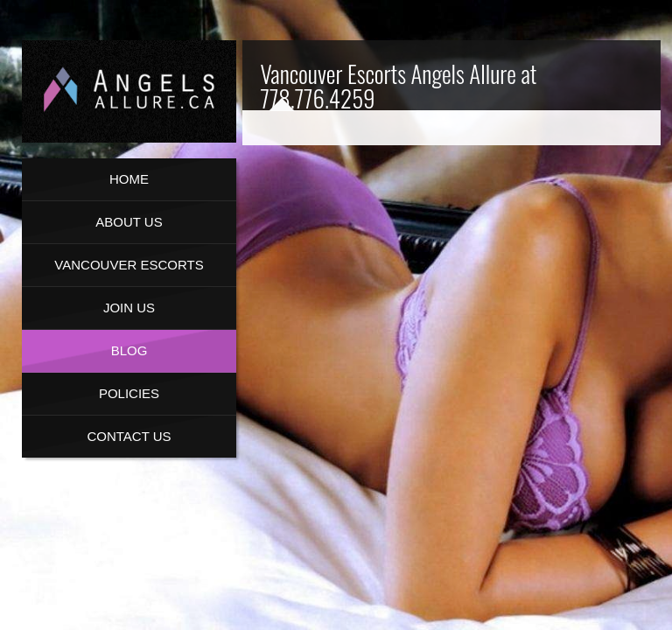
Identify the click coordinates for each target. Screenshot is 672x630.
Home (129, 179)
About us (129, 222)
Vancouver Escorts (129, 265)
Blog (129, 350)
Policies (129, 393)
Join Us (129, 308)
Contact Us (129, 436)
